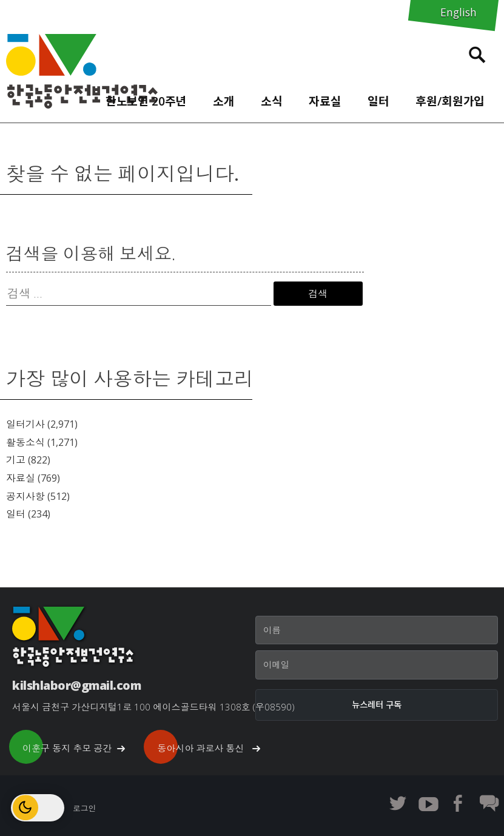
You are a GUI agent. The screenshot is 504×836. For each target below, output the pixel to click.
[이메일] (377, 665)
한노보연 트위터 (398, 803)
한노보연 (82, 71)
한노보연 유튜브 (428, 803)
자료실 (325, 101)
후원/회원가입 (450, 101)
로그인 (84, 808)
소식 (272, 101)
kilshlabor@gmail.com (76, 685)
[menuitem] (146, 98)
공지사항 (25, 496)
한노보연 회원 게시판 (489, 803)
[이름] (377, 630)
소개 (224, 101)
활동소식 (25, 442)
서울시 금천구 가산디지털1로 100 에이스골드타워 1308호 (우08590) (153, 707)
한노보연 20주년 (146, 101)
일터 (378, 101)
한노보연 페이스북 (459, 803)
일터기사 (25, 424)
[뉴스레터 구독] (377, 705)
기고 (16, 460)
